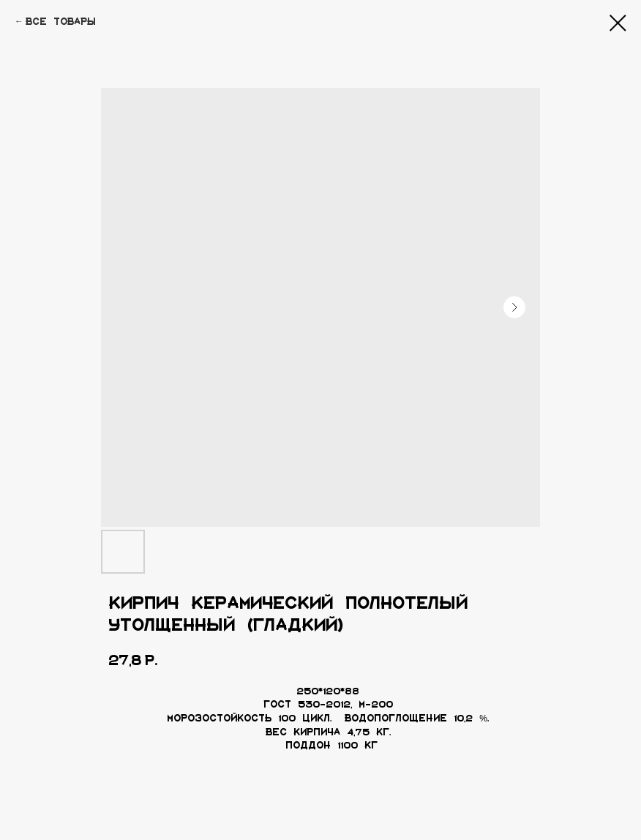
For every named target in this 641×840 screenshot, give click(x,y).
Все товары (61, 21)
